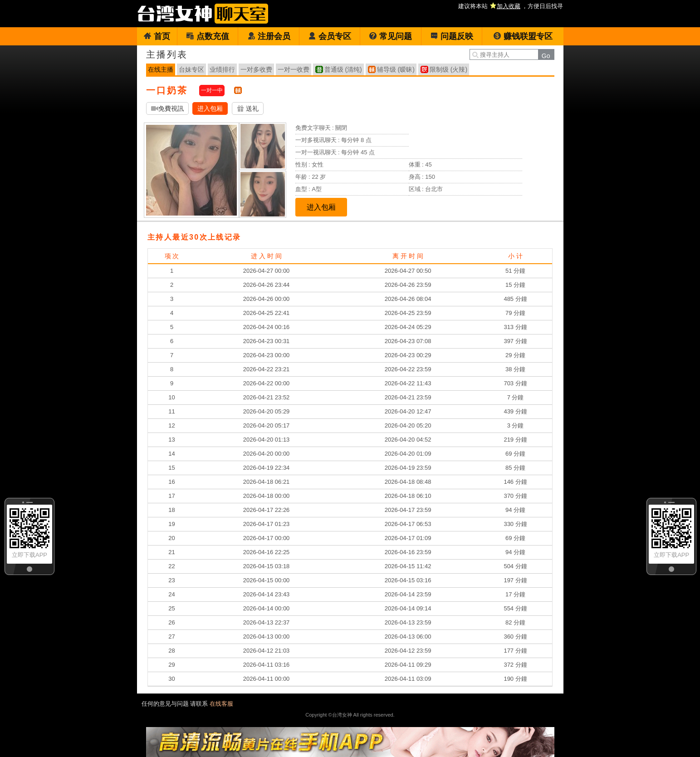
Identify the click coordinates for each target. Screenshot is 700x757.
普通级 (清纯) (343, 69)
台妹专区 (191, 69)
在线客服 (221, 704)
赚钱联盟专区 (523, 36)
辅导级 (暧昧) (396, 69)
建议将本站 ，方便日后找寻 (511, 6)
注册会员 (269, 36)
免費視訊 (167, 109)
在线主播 (161, 69)
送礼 (248, 109)
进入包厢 (210, 108)
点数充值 (208, 36)
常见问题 (390, 36)
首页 (157, 36)
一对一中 (212, 90)
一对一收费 (294, 69)
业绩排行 (222, 69)
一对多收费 (256, 69)
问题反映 (452, 36)
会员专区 (330, 36)
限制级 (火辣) (448, 69)
